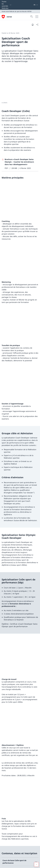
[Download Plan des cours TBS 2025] (20, 604)
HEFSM (9, 17)
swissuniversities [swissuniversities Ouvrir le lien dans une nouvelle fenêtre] (20, 847)
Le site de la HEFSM (20, 835)
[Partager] (37, 25)
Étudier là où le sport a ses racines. (16, 793)
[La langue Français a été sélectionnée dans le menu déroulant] (36, 5)
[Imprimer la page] (33, 25)
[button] (36, 782)
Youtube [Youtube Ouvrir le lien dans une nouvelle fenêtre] (6, 820)
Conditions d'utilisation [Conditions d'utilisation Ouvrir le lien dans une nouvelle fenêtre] (8, 865)
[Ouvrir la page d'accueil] (7, 17)
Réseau (20, 841)
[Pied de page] (20, 865)
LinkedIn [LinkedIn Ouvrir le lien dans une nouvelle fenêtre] (18, 820)
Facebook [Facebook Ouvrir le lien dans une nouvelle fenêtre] (7, 816)
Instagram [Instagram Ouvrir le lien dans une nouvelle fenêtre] (20, 816)
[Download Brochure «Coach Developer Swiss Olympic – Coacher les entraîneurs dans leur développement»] (20, 127)
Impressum (19, 865)
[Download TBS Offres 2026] (20, 614)
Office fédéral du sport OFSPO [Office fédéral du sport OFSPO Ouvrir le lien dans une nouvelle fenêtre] (20, 853)
